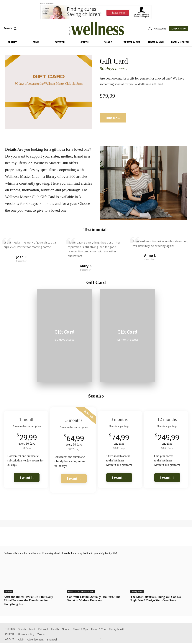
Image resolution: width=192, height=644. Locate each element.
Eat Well (8, 592)
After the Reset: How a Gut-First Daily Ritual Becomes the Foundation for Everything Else (28, 601)
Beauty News (137, 592)
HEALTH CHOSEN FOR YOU (81, 592)
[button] (11, 29)
